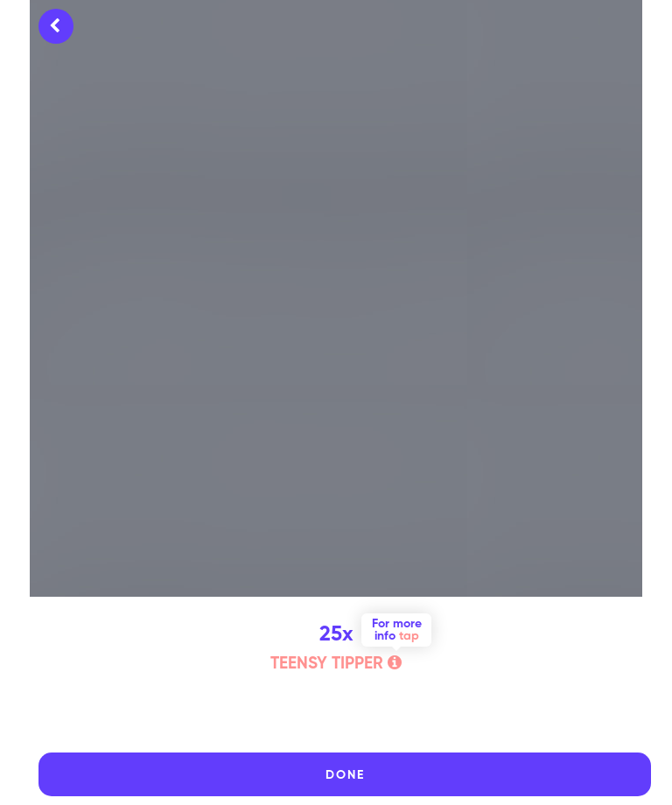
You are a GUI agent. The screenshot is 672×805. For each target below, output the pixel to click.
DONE (345, 775)
